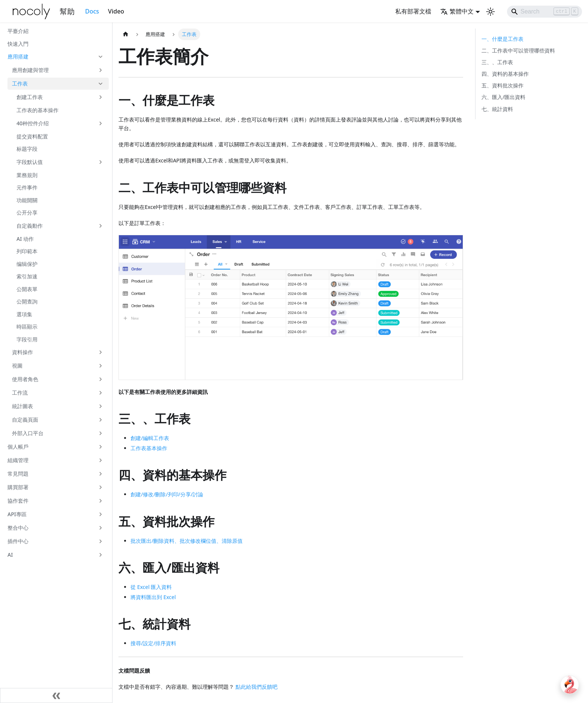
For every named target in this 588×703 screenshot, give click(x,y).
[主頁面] (126, 34)
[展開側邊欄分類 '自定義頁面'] (100, 420)
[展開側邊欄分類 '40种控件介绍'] (100, 123)
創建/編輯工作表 (150, 438)
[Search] (544, 12)
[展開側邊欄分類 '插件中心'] (100, 541)
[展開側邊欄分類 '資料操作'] (100, 352)
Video (116, 11)
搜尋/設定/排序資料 (153, 643)
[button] (56, 57)
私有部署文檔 (413, 11)
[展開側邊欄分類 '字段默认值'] (100, 162)
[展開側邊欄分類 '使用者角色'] (100, 379)
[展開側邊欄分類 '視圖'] (100, 366)
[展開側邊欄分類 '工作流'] (100, 393)
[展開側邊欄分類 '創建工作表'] (100, 97)
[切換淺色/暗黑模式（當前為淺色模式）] (490, 12)
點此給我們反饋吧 (256, 687)
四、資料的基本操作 (505, 74)
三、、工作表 (497, 62)
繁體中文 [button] (457, 11)
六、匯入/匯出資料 (503, 97)
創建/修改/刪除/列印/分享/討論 (167, 494)
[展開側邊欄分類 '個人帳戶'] (100, 447)
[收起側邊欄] (56, 695)
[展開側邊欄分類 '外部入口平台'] (100, 433)
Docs (92, 11)
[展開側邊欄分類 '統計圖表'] (100, 406)
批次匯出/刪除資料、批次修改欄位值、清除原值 (187, 541)
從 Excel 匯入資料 (151, 587)
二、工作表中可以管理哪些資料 (518, 50)
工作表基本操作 (149, 448)
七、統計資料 (497, 109)
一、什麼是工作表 (502, 39)
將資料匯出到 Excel (153, 597)
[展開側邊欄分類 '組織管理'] (100, 460)
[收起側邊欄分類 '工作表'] (100, 84)
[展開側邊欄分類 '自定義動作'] (100, 226)
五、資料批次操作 (502, 85)
